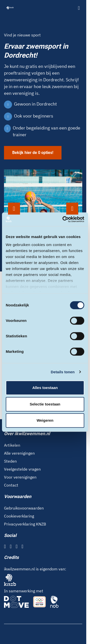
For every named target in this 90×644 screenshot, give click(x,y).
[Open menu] (79, 8)
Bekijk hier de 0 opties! (33, 153)
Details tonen (63, 372)
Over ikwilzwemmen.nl (27, 434)
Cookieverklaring (19, 516)
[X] (17, 546)
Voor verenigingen (20, 477)
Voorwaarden (18, 496)
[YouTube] (22, 546)
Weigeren (45, 420)
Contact (11, 485)
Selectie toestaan (45, 404)
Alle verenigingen (19, 453)
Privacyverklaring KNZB (25, 524)
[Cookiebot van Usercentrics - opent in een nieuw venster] (63, 219)
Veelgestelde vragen (22, 469)
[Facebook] (5, 546)
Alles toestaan (45, 388)
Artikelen (12, 445)
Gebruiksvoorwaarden (24, 508)
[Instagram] (11, 546)
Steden (10, 461)
